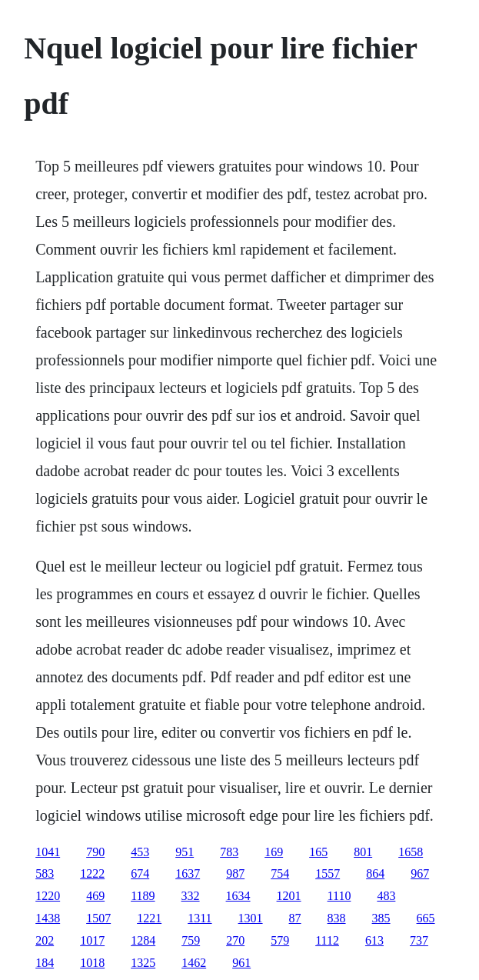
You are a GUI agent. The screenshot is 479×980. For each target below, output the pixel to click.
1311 (200, 918)
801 (363, 852)
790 (95, 852)
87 (295, 918)
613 (374, 940)
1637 (188, 873)
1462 (194, 963)
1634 (238, 896)
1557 (328, 873)
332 (191, 896)
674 (140, 873)
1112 (327, 940)
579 (280, 940)
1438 (48, 918)
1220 (48, 896)
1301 (251, 918)
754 (280, 873)
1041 (48, 852)
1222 (92, 873)
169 (274, 852)
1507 (98, 918)
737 (419, 940)
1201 (289, 896)
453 (140, 852)
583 (45, 873)
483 (386, 896)
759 (191, 940)
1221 (149, 918)
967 (420, 873)
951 (185, 852)
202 (45, 940)
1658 (411, 852)
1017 (92, 940)
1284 (143, 940)
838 (337, 918)
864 (375, 873)
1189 (143, 896)
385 (381, 918)
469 (95, 896)
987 (235, 873)
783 (229, 852)
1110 (339, 896)
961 (241, 963)
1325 (143, 963)
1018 (92, 963)
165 (318, 852)
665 (426, 918)
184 (45, 963)
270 (235, 940)
